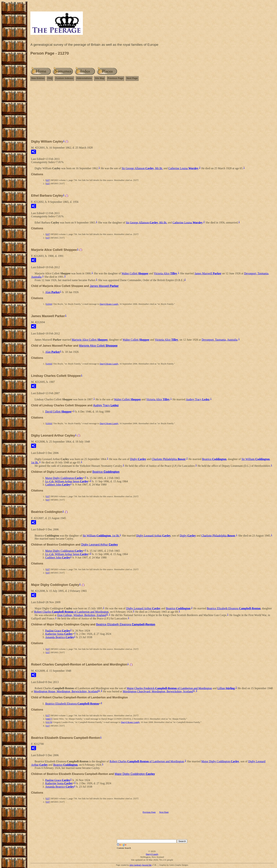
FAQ (50, 78)
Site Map (100, 78)
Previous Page (116, 78)
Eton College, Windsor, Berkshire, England (82, 615)
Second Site (147, 865)
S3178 (49, 722)
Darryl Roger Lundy (109, 304)
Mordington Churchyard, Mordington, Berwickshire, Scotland (158, 691)
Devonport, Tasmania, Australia (219, 340)
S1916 (49, 304)
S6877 (49, 719)
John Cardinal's (135, 865)
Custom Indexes (64, 78)
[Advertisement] (152, 112)
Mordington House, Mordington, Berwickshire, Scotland (66, 691)
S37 (48, 180)
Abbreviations (84, 78)
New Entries (38, 78)
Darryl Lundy (152, 854)
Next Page (132, 78)
